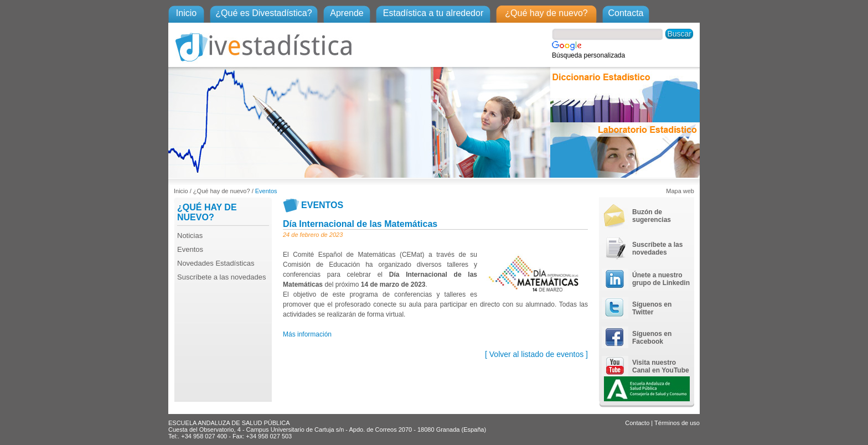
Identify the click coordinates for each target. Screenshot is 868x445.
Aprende (347, 13)
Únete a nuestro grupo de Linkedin (661, 279)
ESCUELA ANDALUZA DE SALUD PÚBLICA (229, 423)
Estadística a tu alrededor (433, 13)
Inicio (186, 13)
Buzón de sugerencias (652, 216)
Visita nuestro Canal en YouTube (661, 366)
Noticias (190, 236)
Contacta (626, 13)
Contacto (637, 423)
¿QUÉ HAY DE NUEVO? (207, 212)
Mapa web (680, 191)
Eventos (266, 191)
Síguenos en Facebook (652, 338)
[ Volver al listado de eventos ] (536, 354)
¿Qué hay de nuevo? (546, 13)
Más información (307, 334)
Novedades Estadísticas (216, 263)
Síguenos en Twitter (652, 308)
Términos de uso (677, 423)
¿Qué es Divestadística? (263, 13)
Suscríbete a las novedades (221, 277)
